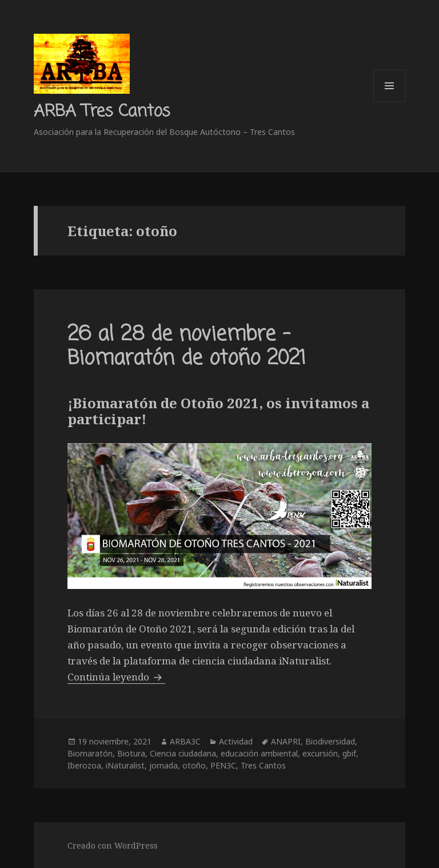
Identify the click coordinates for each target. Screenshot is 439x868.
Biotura (131, 753)
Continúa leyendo (116, 677)
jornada (163, 765)
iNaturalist (125, 765)
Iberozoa (84, 765)
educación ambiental (259, 753)
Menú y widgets (390, 101)
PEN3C (223, 765)
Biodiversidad (330, 741)
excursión (320, 753)
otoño (194, 765)
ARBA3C (185, 741)
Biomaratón (90, 753)
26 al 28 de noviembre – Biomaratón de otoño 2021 (187, 347)
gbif (349, 753)
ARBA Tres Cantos (102, 112)
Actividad (236, 741)
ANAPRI (286, 741)
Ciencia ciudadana (183, 753)
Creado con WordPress (113, 845)
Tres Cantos (263, 765)
